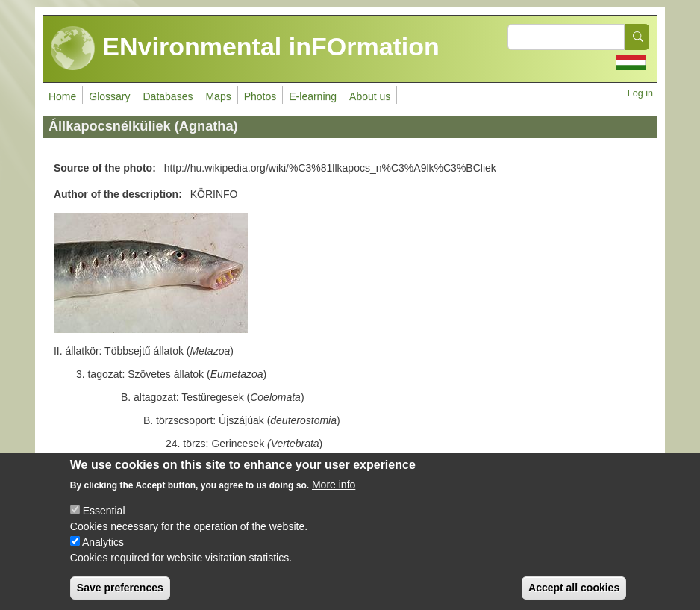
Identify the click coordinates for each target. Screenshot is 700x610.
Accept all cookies (574, 596)
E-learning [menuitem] (313, 96)
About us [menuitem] (370, 96)
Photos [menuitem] (260, 96)
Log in (640, 93)
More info (334, 493)
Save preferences (120, 596)
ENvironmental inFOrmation (245, 49)
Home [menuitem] (62, 96)
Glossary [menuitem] (109, 96)
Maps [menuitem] (218, 96)
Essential (104, 519)
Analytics (103, 550)
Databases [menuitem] (168, 96)
